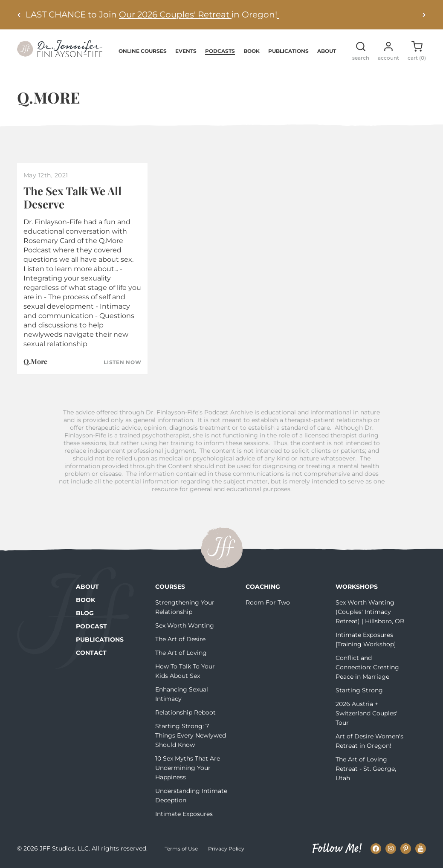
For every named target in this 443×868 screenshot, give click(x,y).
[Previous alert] (19, 15)
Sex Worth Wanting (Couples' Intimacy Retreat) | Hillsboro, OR (370, 612)
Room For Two (268, 602)
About (327, 51)
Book (252, 51)
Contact (91, 653)
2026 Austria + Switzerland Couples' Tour (366, 713)
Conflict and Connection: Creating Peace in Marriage (367, 667)
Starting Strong (359, 690)
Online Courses (143, 51)
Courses (170, 587)
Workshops (357, 587)
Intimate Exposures (184, 814)
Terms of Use (181, 849)
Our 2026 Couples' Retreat (175, 14)
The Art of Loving (181, 653)
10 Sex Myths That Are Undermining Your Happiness (188, 768)
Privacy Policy (226, 849)
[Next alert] (424, 15)
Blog (85, 613)
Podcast (91, 626)
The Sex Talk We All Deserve (72, 197)
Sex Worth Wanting (185, 625)
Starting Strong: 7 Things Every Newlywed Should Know (191, 735)
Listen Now (122, 362)
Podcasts (220, 51)
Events (186, 51)
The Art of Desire (180, 639)
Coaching (263, 587)
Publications (288, 51)
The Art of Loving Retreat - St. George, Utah (366, 769)
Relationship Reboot (185, 712)
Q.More (35, 361)
